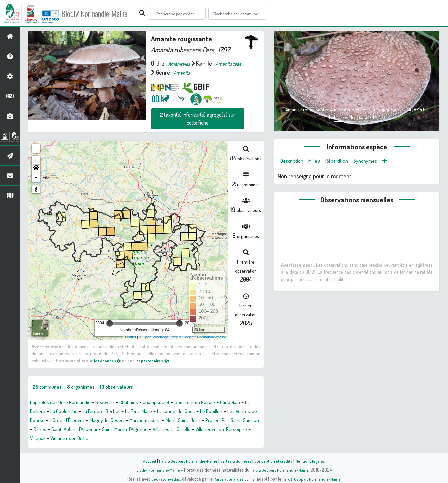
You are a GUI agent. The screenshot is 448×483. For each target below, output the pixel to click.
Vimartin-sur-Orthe (216, 439)
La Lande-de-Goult (232, 412)
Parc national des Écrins (233, 479)
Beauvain (117, 403)
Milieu (319, 162)
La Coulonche (103, 412)
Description (294, 162)
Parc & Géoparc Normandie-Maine (186, 461)
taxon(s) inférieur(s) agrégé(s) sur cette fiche (197, 119)
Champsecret (174, 403)
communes (50, 388)
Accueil (145, 461)
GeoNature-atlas (162, 479)
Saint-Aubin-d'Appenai (187, 430)
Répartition (344, 162)
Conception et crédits (276, 461)
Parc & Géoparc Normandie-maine (198, 337)
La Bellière (70, 412)
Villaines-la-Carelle (79, 439)
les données (110, 360)
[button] (36, 169)
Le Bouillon (43, 421)
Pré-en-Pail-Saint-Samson (106, 430)
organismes (89, 388)
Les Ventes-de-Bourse (88, 421)
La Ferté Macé (189, 412)
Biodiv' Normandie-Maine (109, 13)
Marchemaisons (229, 421)
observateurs (129, 388)
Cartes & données (237, 461)
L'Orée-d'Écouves (140, 421)
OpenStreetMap (155, 337)
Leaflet (130, 337)
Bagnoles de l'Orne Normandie (66, 403)
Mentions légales (314, 461)
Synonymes (376, 162)
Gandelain (41, 412)
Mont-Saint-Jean (50, 430)
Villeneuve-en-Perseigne (136, 439)
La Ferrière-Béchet (146, 412)
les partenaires (160, 360)
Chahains (143, 403)
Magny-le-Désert (185, 421)
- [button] (36, 178)
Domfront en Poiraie (219, 403)
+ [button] (36, 160)
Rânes (149, 430)
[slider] (110, 323)
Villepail (179, 439)
